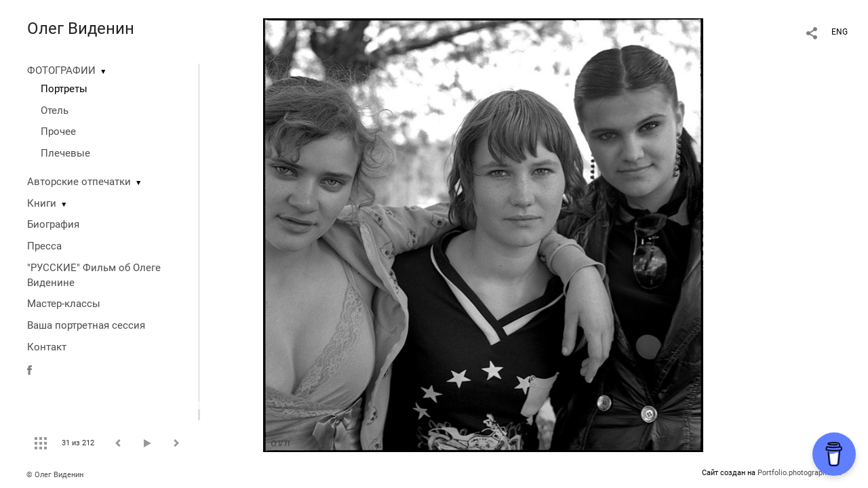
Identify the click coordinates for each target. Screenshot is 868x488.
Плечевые (65, 153)
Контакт (47, 347)
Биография (53, 224)
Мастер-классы (64, 304)
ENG (840, 32)
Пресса (44, 246)
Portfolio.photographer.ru (800, 473)
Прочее (58, 131)
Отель (55, 110)
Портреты (64, 89)
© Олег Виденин (55, 475)
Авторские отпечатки (79, 182)
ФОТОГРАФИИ (61, 70)
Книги (42, 203)
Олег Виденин (81, 28)
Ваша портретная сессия (86, 325)
